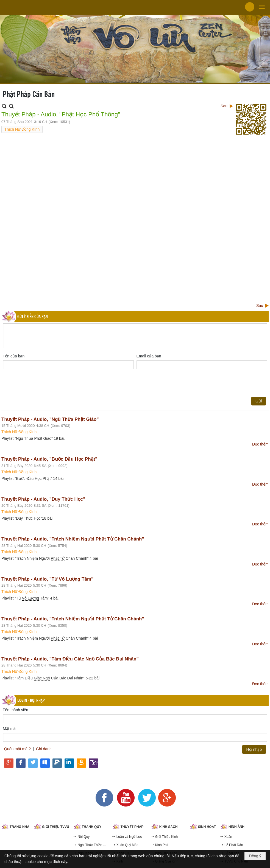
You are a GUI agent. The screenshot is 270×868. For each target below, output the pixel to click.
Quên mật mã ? (17, 749)
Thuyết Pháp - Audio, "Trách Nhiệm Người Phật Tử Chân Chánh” (73, 539)
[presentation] (44, 383)
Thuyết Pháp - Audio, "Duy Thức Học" (43, 499)
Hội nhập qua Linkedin (69, 763)
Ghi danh (44, 749)
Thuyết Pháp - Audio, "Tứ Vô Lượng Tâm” (48, 579)
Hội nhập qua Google (9, 763)
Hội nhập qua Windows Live (45, 763)
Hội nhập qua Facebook (21, 763)
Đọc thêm (260, 444)
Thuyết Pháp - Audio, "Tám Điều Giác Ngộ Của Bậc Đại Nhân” (70, 659)
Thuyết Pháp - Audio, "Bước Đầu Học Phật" (49, 459)
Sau (224, 106)
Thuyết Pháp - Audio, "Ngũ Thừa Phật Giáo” (50, 419)
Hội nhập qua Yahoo (93, 763)
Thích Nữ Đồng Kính (22, 129)
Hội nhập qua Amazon (81, 763)
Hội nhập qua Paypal (57, 763)
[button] (262, 7)
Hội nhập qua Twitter (33, 763)
